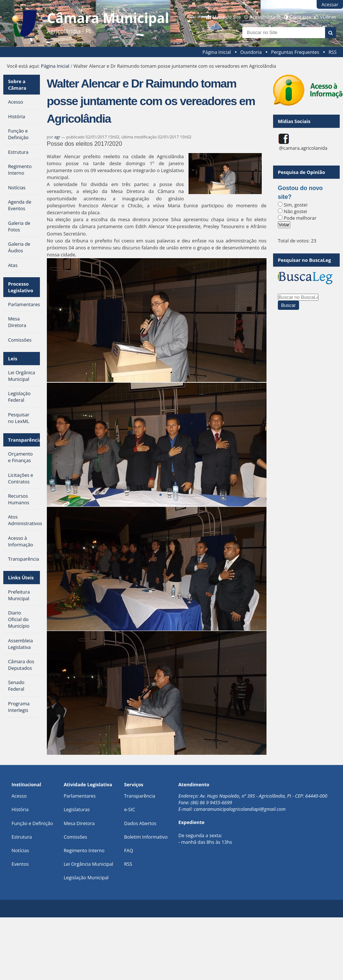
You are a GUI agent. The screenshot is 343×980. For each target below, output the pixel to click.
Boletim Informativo (146, 837)
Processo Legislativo (21, 287)
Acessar (330, 4)
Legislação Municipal (86, 877)
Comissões (75, 837)
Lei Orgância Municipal (88, 864)
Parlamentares (80, 796)
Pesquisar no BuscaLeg (304, 260)
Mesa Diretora (79, 823)
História (20, 809)
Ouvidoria (251, 52)
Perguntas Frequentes (295, 52)
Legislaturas (77, 809)
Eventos (20, 864)
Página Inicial (217, 52)
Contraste (300, 17)
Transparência (24, 440)
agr (57, 137)
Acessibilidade (265, 17)
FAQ (129, 850)
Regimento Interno (84, 850)
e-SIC (130, 809)
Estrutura (22, 837)
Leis (13, 359)
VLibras (328, 17)
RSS (332, 52)
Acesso (19, 796)
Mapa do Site (227, 17)
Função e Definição (32, 823)
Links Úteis (21, 578)
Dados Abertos (140, 823)
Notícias (20, 850)
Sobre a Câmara (17, 85)
